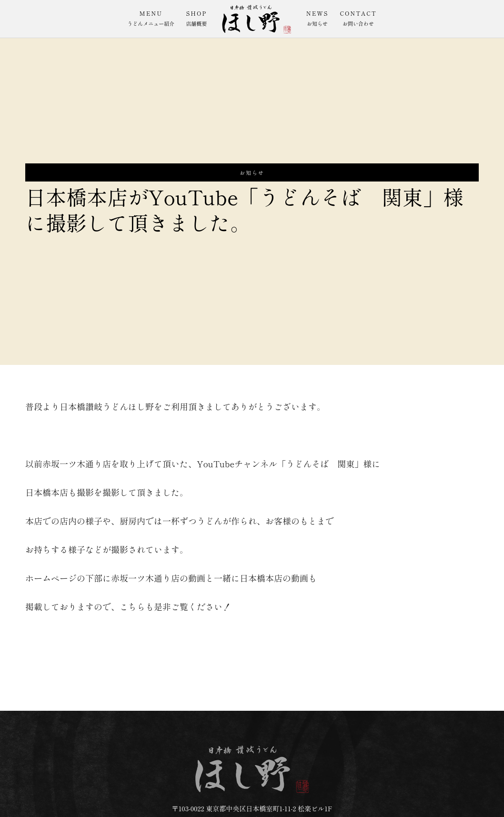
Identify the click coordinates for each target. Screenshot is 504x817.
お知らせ (252, 172)
